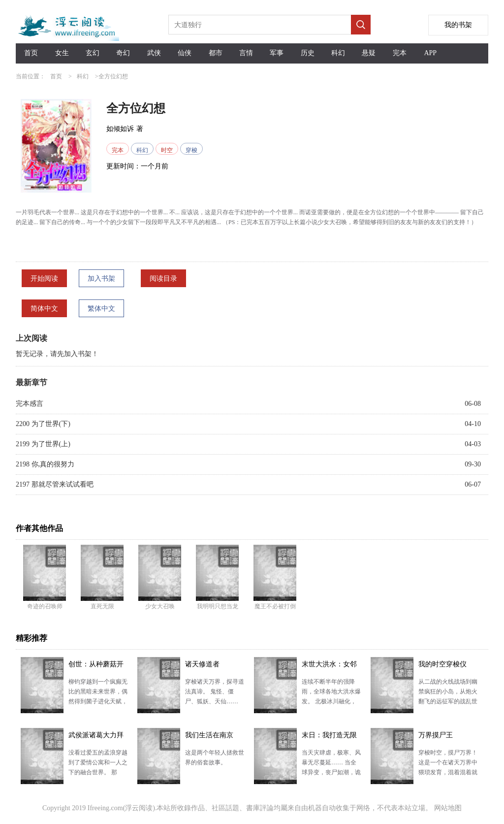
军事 (277, 53)
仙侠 (185, 53)
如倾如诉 (120, 129)
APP (430, 53)
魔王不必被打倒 (275, 606)
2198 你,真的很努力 (45, 464)
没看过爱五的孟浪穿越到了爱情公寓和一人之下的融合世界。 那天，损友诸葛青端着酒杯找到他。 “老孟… (98, 772)
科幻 (338, 53)
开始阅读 (44, 279)
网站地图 (448, 808)
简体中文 (44, 309)
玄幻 (93, 53)
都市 (216, 53)
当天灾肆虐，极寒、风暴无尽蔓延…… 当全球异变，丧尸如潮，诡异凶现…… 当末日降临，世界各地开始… (331, 772)
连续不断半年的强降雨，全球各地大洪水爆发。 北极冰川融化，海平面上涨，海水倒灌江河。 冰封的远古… (331, 701)
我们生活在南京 (209, 735)
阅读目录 (163, 279)
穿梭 (191, 150)
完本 (400, 53)
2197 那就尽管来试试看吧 (55, 484)
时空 (167, 150)
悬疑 (369, 53)
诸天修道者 (202, 664)
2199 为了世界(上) (43, 444)
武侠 (154, 53)
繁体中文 (101, 309)
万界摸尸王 (436, 735)
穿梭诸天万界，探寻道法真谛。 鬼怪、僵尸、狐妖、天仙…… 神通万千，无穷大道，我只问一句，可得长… (215, 701)
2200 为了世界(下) (43, 424)
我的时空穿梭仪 (442, 664)
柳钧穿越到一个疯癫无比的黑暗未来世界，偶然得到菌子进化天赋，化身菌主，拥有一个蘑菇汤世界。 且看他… (98, 701)
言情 (246, 53)
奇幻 (123, 53)
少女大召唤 (160, 606)
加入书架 (101, 279)
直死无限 (102, 606)
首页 (31, 53)
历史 (308, 53)
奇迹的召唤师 (45, 606)
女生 (62, 53)
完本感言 (30, 404)
